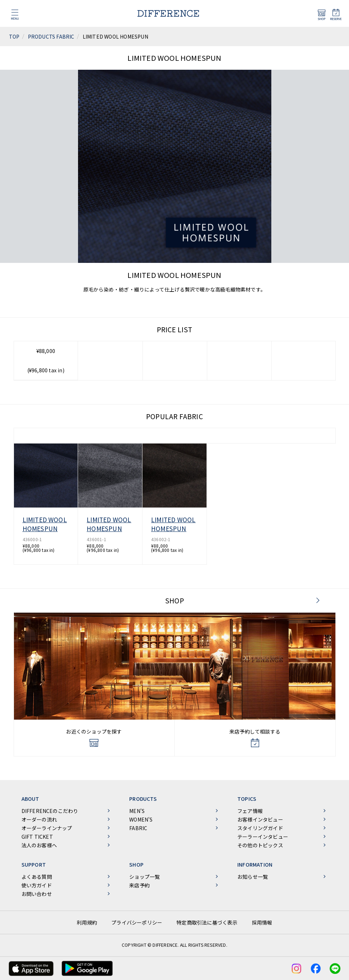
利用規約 (87, 922)
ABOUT (30, 799)
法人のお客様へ (39, 845)
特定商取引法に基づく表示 (207, 922)
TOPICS (247, 799)
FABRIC (138, 828)
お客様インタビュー (260, 819)
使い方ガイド (37, 885)
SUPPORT (34, 864)
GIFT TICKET (37, 837)
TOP (14, 36)
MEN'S (137, 811)
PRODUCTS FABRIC (51, 36)
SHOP (174, 600)
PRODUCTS (143, 799)
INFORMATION (255, 864)
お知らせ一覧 (253, 877)
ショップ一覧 (144, 877)
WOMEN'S (141, 819)
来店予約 (139, 885)
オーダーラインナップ (47, 828)
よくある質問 (37, 877)
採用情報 (262, 922)
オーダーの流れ (39, 819)
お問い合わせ (37, 894)
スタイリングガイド (260, 828)
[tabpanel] (174, 189)
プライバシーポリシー (137, 922)
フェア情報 (250, 811)
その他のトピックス (260, 845)
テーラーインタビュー (263, 837)
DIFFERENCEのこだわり (50, 811)
